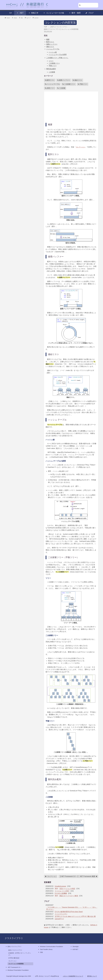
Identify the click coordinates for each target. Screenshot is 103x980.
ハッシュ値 (53, 52)
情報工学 (33, 13)
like (21, 18)
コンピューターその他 (54, 13)
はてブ (28, 18)
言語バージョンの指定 (67, 889)
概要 (48, 39)
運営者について (92, 976)
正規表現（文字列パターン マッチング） (20, 954)
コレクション (80, 147)
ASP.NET (74, 949)
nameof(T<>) (59, 919)
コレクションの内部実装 (60, 23)
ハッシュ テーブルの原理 (58, 55)
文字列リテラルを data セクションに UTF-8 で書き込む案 (75, 916)
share (14, 18)
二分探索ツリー (54, 63)
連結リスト (50, 47)
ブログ (90, 13)
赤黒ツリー (50, 88)
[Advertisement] (71, 107)
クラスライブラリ (14, 938)
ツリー (51, 61)
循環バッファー (52, 44)
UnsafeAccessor (61, 886)
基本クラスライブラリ (13, 947)
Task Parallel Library (45, 949)
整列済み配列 (51, 69)
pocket (36, 18)
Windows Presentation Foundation (17, 970)
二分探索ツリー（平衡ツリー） (57, 58)
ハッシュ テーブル (53, 49)
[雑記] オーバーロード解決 (69, 896)
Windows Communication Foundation (50, 947)
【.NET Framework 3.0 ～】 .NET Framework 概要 (78, 876)
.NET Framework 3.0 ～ (14, 967)
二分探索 (52, 72)
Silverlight (75, 947)
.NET (20, 13)
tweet (7, 18)
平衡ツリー (53, 66)
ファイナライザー (61, 914)
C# (11, 13)
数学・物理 (75, 13)
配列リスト (50, 42)
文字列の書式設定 (14, 958)
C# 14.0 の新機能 (61, 893)
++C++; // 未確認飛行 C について (73, 976)
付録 (40, 952)
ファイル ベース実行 (62, 891)
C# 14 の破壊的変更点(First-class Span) (69, 912)
